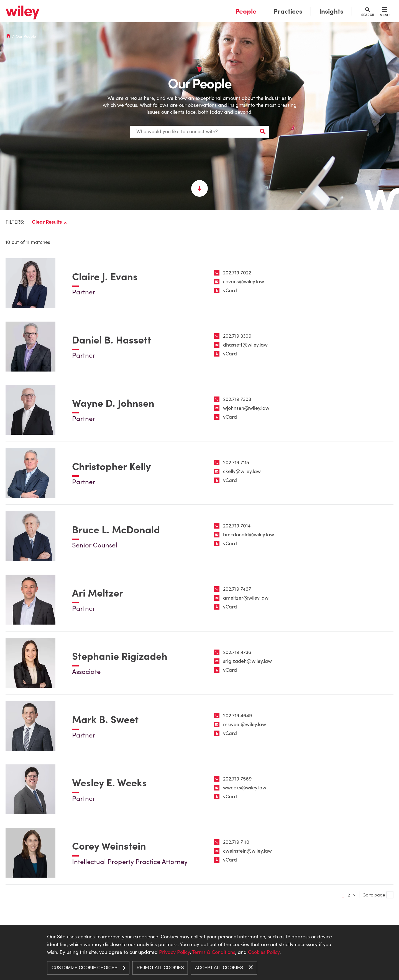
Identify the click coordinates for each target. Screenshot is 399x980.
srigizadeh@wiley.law (247, 661)
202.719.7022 (237, 271)
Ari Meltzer (98, 593)
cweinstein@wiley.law (247, 852)
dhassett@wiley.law (245, 343)
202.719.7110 (236, 843)
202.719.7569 (237, 779)
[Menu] (385, 13)
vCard (230, 289)
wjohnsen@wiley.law (246, 407)
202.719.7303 (237, 398)
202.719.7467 (237, 589)
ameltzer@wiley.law (246, 598)
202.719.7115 (236, 462)
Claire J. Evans (105, 275)
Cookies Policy (264, 952)
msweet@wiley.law (245, 725)
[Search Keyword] (199, 131)
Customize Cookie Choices (85, 968)
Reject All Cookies (160, 968)
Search (368, 15)
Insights (331, 11)
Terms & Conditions (214, 952)
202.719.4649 (238, 716)
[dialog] (199, 953)
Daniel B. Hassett (112, 339)
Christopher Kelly (111, 466)
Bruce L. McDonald (116, 529)
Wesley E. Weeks (109, 783)
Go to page (378, 896)
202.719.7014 (237, 525)
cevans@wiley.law (244, 280)
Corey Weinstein (109, 847)
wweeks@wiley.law (245, 788)
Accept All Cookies (219, 968)
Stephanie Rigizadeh (120, 656)
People (246, 11)
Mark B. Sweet (105, 720)
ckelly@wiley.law (242, 470)
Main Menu (182, 6)
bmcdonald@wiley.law (249, 534)
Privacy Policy (174, 952)
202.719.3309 (237, 334)
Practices (288, 11)
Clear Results (47, 220)
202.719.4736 (237, 652)
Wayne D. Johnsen (113, 402)
